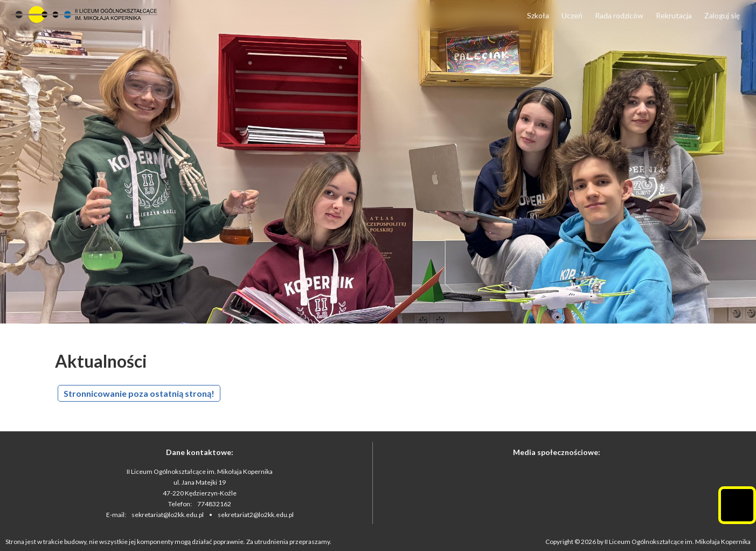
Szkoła (538, 15)
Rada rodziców (619, 15)
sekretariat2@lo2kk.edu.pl (256, 515)
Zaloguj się (722, 15)
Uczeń (572, 15)
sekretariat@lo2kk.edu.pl (168, 515)
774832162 (214, 504)
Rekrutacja (674, 15)
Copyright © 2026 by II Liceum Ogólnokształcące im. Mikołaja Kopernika (648, 542)
